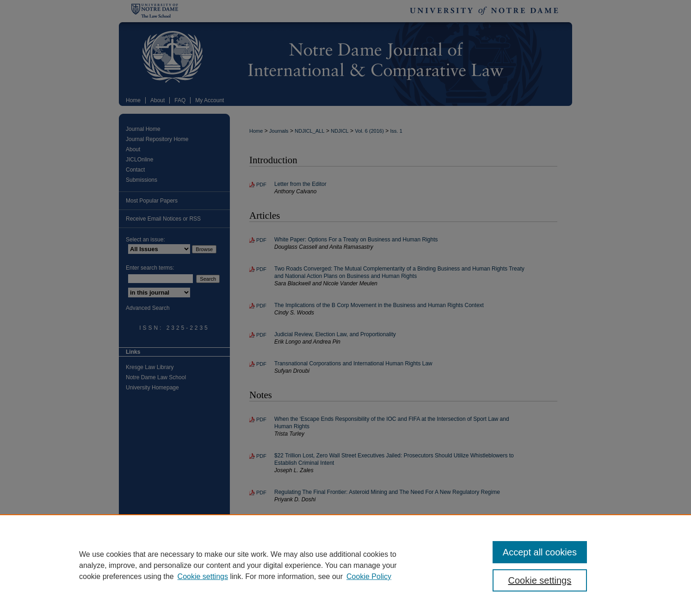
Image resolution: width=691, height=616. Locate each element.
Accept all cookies (540, 552)
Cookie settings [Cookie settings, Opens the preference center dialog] (540, 580)
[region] (345, 565)
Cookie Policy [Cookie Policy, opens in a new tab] (369, 576)
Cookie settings (203, 576)
